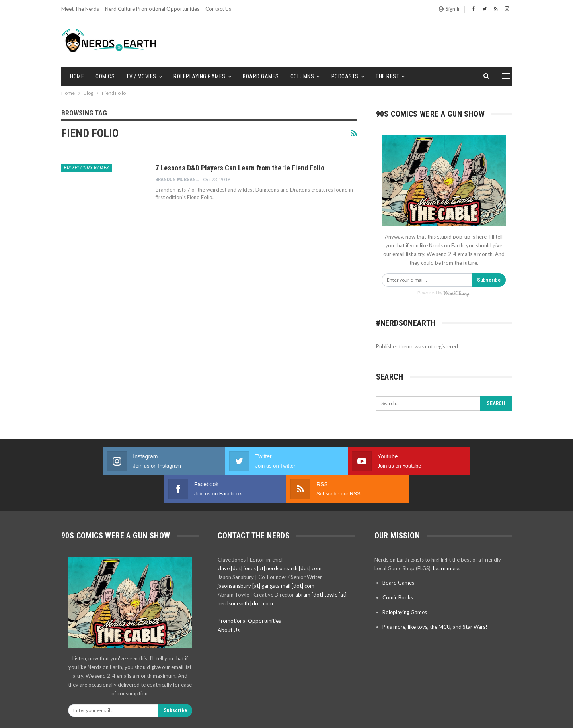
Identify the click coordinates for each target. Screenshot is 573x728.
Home (77, 76)
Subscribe (489, 280)
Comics (105, 76)
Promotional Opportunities (249, 593)
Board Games (261, 76)
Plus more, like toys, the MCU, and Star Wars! (435, 599)
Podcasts (345, 76)
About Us (229, 602)
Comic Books (398, 569)
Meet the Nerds (80, 9)
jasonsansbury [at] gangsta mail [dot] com (266, 558)
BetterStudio (498, 715)
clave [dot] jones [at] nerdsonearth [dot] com (270, 540)
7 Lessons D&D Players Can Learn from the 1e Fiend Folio (240, 168)
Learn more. (447, 540)
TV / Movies (141, 76)
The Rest (387, 76)
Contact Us (218, 9)
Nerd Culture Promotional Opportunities (152, 9)
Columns (302, 76)
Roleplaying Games (200, 76)
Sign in (450, 9)
